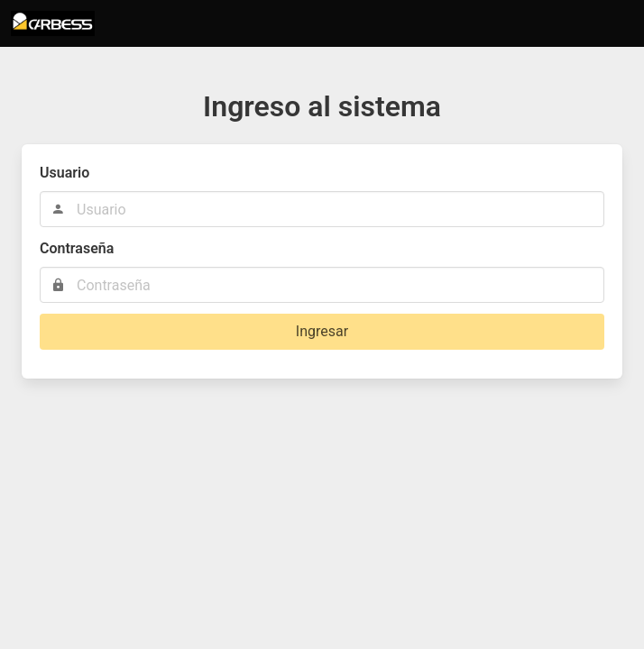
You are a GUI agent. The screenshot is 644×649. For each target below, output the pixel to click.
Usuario (64, 173)
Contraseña (77, 248)
